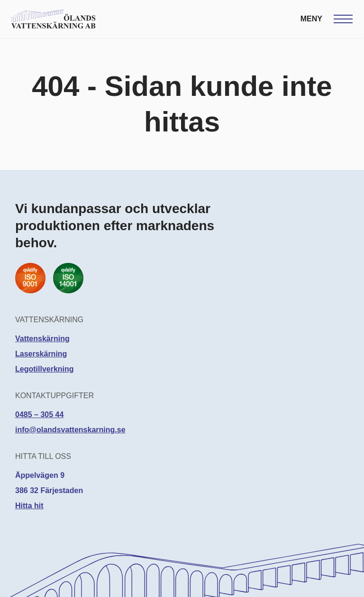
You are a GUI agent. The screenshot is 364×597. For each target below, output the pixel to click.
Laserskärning (41, 354)
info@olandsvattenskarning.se (70, 430)
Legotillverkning (45, 369)
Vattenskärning (42, 339)
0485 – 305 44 (39, 415)
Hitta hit (29, 506)
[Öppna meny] (327, 19)
